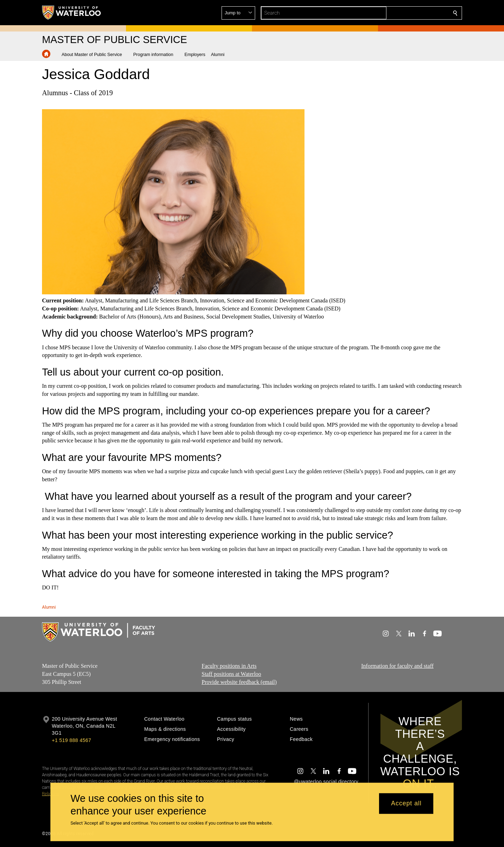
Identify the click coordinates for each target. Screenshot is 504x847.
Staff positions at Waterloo (231, 674)
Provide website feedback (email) (239, 682)
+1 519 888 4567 (71, 740)
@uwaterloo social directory (326, 782)
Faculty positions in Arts (229, 666)
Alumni (49, 607)
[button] (405, 13)
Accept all (406, 804)
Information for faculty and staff (397, 666)
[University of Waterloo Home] (72, 13)
